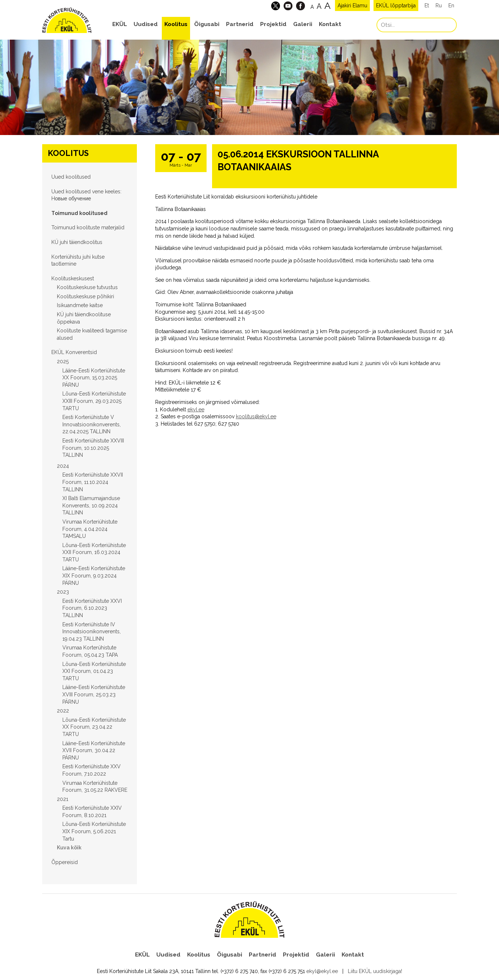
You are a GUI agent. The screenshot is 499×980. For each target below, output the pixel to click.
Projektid (273, 24)
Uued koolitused (71, 177)
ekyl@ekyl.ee (322, 971)
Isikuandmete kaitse (80, 305)
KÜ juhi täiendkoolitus (77, 242)
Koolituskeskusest (73, 278)
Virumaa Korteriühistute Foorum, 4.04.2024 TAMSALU (90, 529)
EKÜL (120, 24)
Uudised (146, 24)
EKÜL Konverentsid (74, 352)
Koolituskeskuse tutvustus (87, 287)
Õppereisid (65, 862)
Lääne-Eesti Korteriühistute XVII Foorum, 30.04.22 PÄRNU (94, 751)
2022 (63, 711)
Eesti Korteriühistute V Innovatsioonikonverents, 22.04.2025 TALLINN (92, 424)
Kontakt (330, 24)
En (451, 6)
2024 (63, 466)
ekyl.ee (196, 409)
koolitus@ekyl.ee (256, 416)
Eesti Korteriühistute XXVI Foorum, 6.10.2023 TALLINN (92, 608)
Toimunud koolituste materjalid (88, 227)
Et (427, 6)
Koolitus (176, 24)
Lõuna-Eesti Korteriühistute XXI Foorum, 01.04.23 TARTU (94, 671)
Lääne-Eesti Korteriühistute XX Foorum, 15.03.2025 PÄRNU (94, 378)
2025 (63, 361)
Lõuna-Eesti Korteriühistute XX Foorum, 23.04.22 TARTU (94, 727)
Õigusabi (207, 24)
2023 (63, 592)
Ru (439, 6)
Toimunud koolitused (79, 213)
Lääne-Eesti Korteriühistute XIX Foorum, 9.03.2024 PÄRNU (94, 575)
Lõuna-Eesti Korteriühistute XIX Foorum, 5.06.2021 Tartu (94, 831)
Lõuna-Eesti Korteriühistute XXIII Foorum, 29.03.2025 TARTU (94, 401)
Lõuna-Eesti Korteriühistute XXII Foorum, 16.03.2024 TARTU (94, 552)
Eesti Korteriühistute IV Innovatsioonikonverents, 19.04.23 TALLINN (92, 632)
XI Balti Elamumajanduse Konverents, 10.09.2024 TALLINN (91, 505)
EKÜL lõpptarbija (396, 6)
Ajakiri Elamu (352, 6)
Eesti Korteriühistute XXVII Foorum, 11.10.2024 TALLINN (93, 482)
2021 (63, 799)
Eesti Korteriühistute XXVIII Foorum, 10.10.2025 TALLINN (93, 448)
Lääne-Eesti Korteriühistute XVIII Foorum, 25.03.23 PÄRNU (94, 694)
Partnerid (240, 24)
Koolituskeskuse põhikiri (85, 296)
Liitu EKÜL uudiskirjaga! (375, 971)
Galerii (303, 24)
